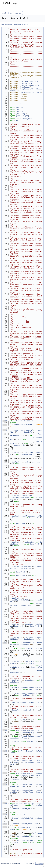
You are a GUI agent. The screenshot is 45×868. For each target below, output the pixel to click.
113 (5, 430)
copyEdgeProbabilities (26, 625)
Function (20, 108)
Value (18, 121)
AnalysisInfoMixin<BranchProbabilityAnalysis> (26, 737)
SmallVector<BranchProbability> (26, 702)
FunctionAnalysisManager (26, 763)
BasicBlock (34, 518)
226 (5, 803)
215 (5, 773)
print (28, 462)
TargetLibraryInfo (24, 119)
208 (5, 751)
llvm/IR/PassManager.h (29, 85)
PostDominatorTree (24, 117)
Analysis (18, 13)
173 (5, 643)
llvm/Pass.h (25, 87)
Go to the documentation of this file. (16, 24)
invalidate (30, 453)
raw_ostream (21, 113)
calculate (18, 445)
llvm (11, 13)
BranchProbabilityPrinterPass (29, 773)
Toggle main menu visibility (3, 8)
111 (5, 425)
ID (24, 814)
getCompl (24, 656)
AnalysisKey (32, 742)
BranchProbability (28, 495)
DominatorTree (22, 115)
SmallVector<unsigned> (22, 710)
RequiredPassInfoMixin (32, 775)
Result (20, 751)
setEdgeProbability (21, 600)
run (39, 790)
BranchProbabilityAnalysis (28, 730)
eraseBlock (30, 680)
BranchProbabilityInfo (26, 421)
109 (5, 421)
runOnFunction (23, 837)
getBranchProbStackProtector (26, 644)
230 (5, 814)
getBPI (36, 824)
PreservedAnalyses (28, 454)
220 (5, 784)
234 (5, 824)
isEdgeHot (29, 542)
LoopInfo (20, 111)
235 (5, 827)
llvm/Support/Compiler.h (30, 93)
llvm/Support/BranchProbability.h (26, 90)
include (4, 13)
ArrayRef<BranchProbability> (25, 693)
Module (15, 842)
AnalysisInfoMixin (30, 732)
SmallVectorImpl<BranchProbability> (26, 605)
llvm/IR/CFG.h (26, 83)
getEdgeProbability (21, 497)
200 (5, 730)
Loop (18, 109)
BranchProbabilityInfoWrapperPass (27, 818)
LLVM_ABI (16, 453)
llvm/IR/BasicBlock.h (29, 82)
